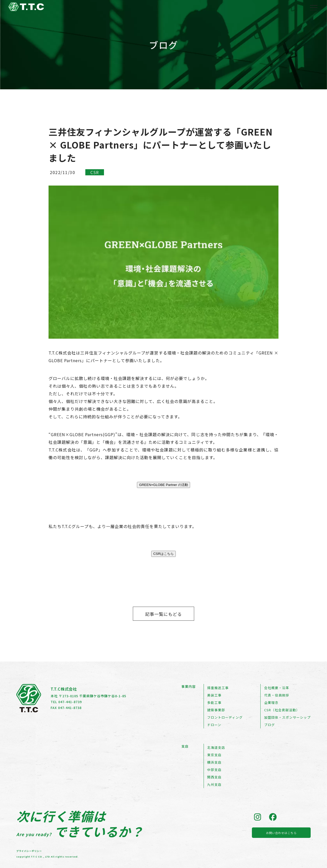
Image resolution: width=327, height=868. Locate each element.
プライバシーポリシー (29, 851)
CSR (95, 172)
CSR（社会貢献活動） (282, 710)
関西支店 (214, 777)
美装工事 (214, 695)
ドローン (214, 725)
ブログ (270, 725)
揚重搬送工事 (218, 688)
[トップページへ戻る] (26, 9)
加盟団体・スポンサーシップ (287, 717)
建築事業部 (216, 710)
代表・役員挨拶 (277, 695)
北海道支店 (216, 747)
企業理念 (271, 702)
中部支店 (214, 770)
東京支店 (214, 755)
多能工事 (214, 702)
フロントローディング (225, 717)
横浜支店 (214, 762)
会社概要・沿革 (277, 688)
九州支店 (214, 784)
